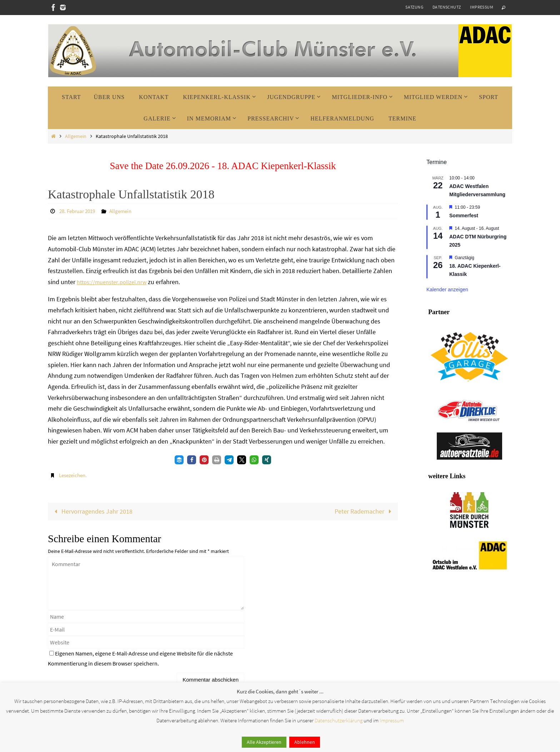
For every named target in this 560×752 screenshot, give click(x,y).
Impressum (482, 7)
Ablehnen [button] (305, 742)
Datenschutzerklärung (339, 720)
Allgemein (76, 136)
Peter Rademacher (364, 511)
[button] (179, 459)
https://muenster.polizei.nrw (115, 281)
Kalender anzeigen (447, 290)
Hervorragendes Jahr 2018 (92, 511)
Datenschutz (447, 7)
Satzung (414, 7)
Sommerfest (464, 216)
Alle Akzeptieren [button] (264, 742)
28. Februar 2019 (79, 211)
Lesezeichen (74, 475)
